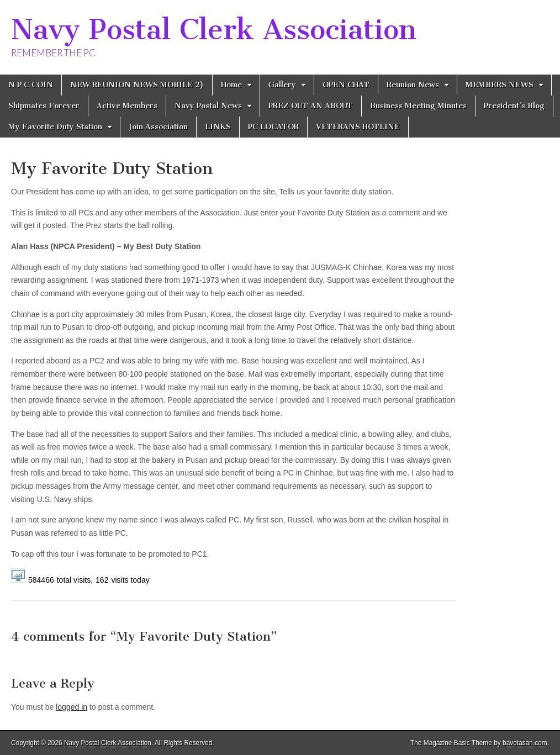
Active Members (127, 106)
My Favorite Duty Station (55, 127)
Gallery (282, 85)
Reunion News (413, 85)
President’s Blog (514, 106)
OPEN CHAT (346, 85)
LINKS (218, 127)
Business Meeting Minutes (418, 106)
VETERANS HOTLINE (358, 127)
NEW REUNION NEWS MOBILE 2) (137, 85)
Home (231, 85)
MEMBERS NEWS (500, 85)
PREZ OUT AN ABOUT (311, 106)
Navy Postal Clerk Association (214, 30)
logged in (72, 707)
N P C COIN (31, 85)
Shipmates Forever (44, 106)
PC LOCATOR (273, 127)
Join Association (158, 127)
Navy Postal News (208, 106)
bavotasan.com (525, 743)
